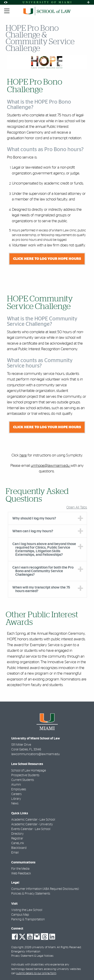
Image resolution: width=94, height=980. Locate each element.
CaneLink (18, 843)
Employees (19, 789)
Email (15, 853)
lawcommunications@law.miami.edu (36, 754)
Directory (17, 834)
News (15, 804)
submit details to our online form (36, 973)
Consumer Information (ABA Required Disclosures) (45, 889)
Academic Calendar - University (32, 824)
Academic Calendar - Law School (33, 820)
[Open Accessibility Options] (6, 2)
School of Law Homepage (29, 771)
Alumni (16, 785)
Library (16, 799)
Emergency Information (26, 952)
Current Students (23, 780)
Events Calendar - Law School (31, 829)
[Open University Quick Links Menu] (88, 2)
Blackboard (19, 848)
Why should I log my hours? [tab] (34, 518)
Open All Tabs (77, 507)
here (23, 455)
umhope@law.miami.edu (51, 466)
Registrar (17, 839)
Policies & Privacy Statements (31, 894)
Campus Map (20, 915)
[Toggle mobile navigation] (7, 11)
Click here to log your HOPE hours (47, 259)
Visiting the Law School (27, 910)
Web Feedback (21, 874)
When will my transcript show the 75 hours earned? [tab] (41, 589)
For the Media (20, 869)
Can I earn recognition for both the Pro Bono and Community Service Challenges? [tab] (43, 571)
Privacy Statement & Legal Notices (32, 956)
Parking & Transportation (28, 919)
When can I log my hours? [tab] (33, 531)
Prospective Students (25, 775)
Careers (16, 794)
